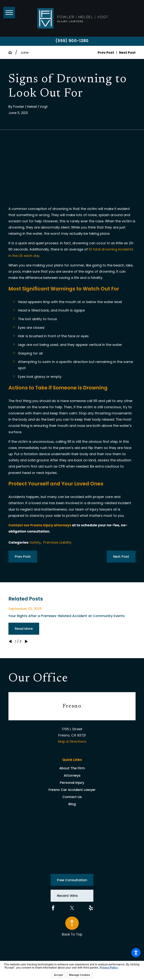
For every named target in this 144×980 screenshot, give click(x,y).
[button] (136, 953)
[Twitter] (72, 908)
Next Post (121, 556)
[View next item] (26, 641)
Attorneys (72, 775)
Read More (24, 629)
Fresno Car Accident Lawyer (72, 790)
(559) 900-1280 (72, 41)
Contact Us (72, 797)
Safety (35, 542)
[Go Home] (12, 52)
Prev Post (23, 556)
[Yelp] (91, 908)
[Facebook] (53, 908)
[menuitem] (72, 768)
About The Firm (72, 768)
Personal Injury (72, 783)
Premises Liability (57, 542)
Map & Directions (72, 741)
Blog (72, 804)
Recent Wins (67, 896)
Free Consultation (72, 880)
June (24, 52)
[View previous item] (10, 641)
